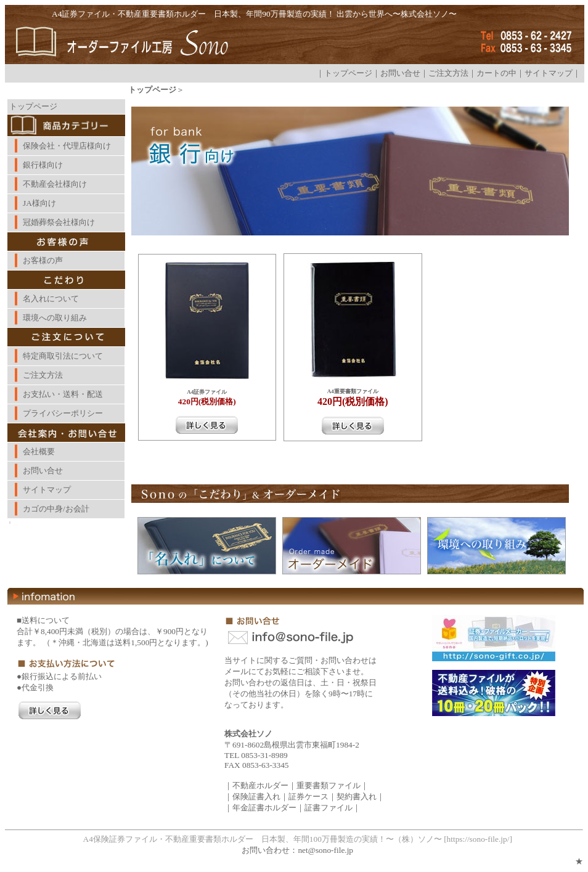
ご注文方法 (448, 73)
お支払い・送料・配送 (63, 394)
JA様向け (39, 203)
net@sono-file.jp (325, 850)
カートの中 (496, 73)
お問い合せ (400, 73)
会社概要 (39, 451)
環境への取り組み (55, 318)
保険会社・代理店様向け (67, 146)
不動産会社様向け (55, 184)
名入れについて (51, 299)
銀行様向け (43, 165)
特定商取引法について (63, 356)
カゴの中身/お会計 (56, 509)
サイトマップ (549, 73)
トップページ (348, 73)
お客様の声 (43, 260)
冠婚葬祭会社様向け (59, 222)
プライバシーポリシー (63, 413)
